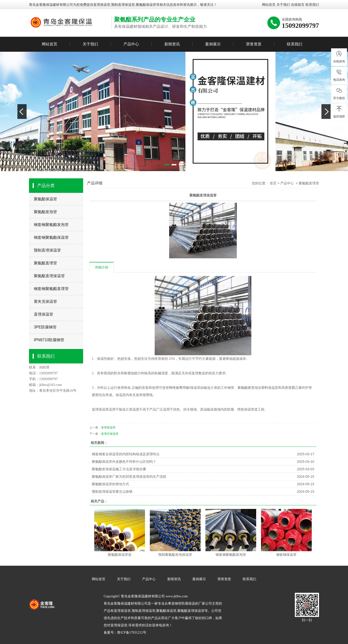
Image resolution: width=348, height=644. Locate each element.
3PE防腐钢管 (45, 327)
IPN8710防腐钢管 (49, 340)
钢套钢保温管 (286, 555)
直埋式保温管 (110, 434)
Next (326, 112)
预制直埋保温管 (47, 250)
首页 (273, 183)
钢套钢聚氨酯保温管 (51, 237)
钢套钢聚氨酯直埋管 (51, 289)
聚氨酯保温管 (45, 199)
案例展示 (213, 44)
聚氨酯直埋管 (45, 263)
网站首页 (269, 5)
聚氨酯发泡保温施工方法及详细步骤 (119, 469)
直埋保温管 (102, 5)
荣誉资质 (254, 44)
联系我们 (312, 5)
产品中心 (131, 44)
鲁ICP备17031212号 (132, 633)
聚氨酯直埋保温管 (49, 276)
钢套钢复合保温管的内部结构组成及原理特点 (126, 454)
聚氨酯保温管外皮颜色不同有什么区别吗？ (124, 462)
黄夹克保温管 (45, 301)
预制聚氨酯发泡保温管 (175, 555)
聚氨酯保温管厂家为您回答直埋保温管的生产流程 (129, 477)
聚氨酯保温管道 (120, 555)
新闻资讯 (172, 44)
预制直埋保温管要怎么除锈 (112, 492)
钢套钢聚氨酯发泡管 (51, 225)
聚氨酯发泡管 (45, 212)
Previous (22, 112)
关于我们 (283, 5)
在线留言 (298, 5)
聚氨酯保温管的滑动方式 (110, 484)
